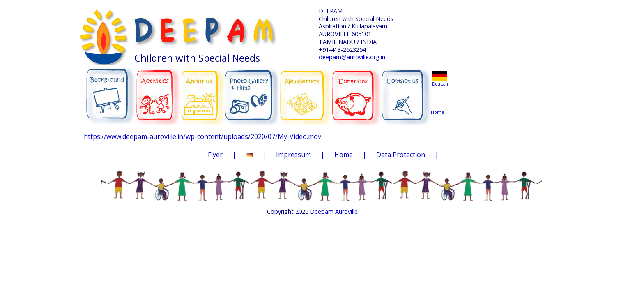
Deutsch (440, 84)
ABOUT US (203, 91)
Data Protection (401, 155)
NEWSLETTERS (306, 90)
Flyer (215, 155)
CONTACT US (406, 92)
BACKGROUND (110, 91)
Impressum (293, 155)
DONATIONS (357, 90)
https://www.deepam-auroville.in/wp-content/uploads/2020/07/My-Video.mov (202, 136)
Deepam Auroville (334, 212)
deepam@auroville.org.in (352, 57)
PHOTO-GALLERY (252, 92)
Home (439, 96)
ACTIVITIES (161, 91)
